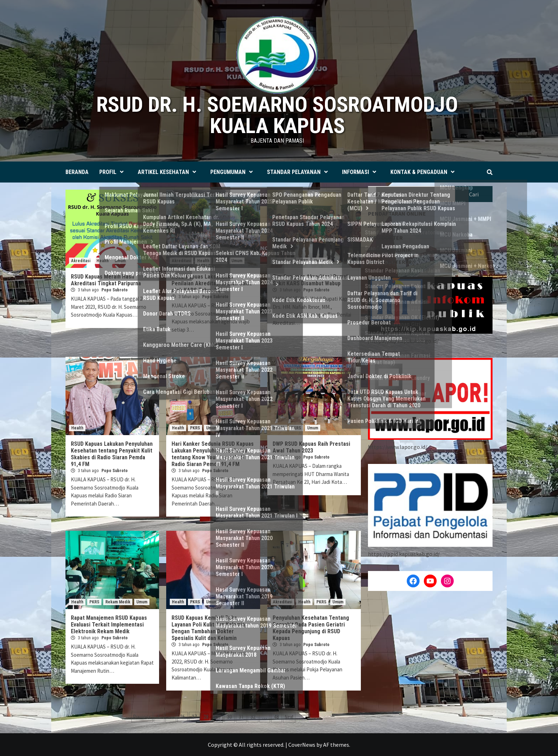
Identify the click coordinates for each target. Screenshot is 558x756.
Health (102, 261)
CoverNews (302, 745)
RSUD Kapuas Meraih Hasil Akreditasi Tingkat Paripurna (106, 280)
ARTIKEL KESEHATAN (169, 172)
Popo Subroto (115, 290)
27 (194, 717)
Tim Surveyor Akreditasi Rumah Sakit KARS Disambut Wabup (311, 280)
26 (183, 717)
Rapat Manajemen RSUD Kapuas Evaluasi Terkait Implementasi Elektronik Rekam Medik (109, 625)
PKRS (220, 261)
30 (230, 717)
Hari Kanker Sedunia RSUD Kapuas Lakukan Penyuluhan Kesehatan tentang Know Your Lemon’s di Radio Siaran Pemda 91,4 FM (213, 454)
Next (289, 717)
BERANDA (77, 172)
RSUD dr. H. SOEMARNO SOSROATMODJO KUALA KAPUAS (277, 115)
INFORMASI (361, 172)
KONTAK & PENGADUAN (424, 172)
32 (253, 717)
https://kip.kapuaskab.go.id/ (404, 341)
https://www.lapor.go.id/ (398, 447)
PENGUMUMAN (233, 172)
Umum (120, 261)
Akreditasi (81, 261)
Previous (142, 717)
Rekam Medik (118, 602)
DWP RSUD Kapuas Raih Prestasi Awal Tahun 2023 (311, 447)
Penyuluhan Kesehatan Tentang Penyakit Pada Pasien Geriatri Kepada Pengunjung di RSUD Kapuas (311, 628)
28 (206, 717)
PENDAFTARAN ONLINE (397, 213)
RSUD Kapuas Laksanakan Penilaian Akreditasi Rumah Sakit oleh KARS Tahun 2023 (212, 283)
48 (277, 717)
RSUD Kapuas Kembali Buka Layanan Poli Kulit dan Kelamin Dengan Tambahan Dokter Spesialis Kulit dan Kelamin (208, 628)
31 (241, 717)
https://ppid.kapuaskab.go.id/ (404, 554)
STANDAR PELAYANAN (299, 172)
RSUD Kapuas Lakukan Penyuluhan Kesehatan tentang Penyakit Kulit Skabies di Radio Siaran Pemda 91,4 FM (112, 454)
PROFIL (113, 172)
